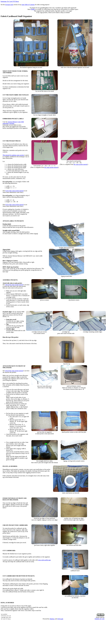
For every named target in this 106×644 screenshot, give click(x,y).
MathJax (52, 619)
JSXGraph (60, 619)
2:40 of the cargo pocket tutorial (14, 285)
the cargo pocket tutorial (51, 167)
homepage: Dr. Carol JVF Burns (10, 1)
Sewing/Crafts (9, 5)
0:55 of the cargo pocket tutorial (14, 205)
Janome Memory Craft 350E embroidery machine (13, 123)
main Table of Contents (28, 5)
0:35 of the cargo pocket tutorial (14, 191)
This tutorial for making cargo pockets (13, 155)
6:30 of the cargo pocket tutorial (14, 371)
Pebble (33, 9)
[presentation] (7, 165)
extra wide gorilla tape (44, 560)
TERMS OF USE (100, 619)
